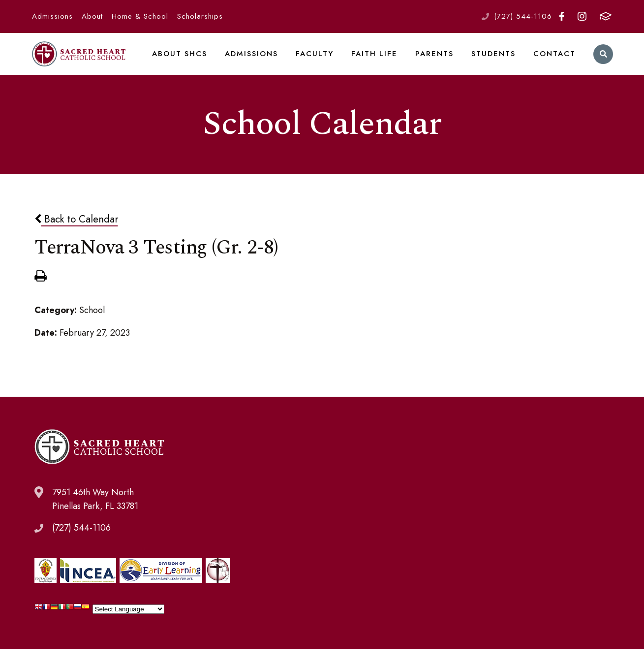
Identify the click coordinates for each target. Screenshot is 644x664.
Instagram (582, 16)
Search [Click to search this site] (602, 62)
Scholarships (200, 16)
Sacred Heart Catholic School (83, 62)
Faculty (321, 61)
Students (494, 61)
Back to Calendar (76, 234)
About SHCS (188, 61)
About (92, 16)
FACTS (606, 16)
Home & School (140, 16)
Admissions (52, 16)
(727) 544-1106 (523, 16)
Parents (436, 61)
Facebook (562, 16)
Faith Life (378, 61)
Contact (554, 61)
